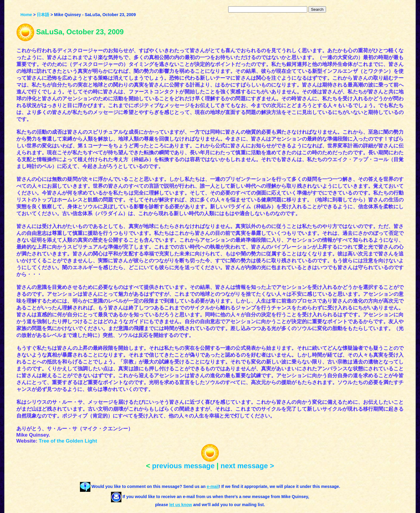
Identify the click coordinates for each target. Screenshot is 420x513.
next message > (247, 466)
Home (26, 15)
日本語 (43, 15)
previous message (183, 466)
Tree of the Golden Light (68, 441)
